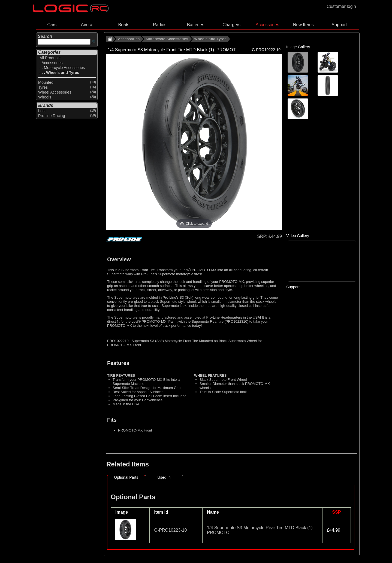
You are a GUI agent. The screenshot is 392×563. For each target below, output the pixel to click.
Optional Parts (126, 477)
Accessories (267, 25)
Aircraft (88, 25)
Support (339, 25)
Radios (160, 25)
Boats (124, 25)
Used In (164, 477)
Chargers (231, 25)
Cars (52, 25)
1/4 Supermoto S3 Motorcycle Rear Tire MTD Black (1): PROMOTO (260, 530)
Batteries (196, 25)
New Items (303, 25)
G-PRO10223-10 (170, 530)
